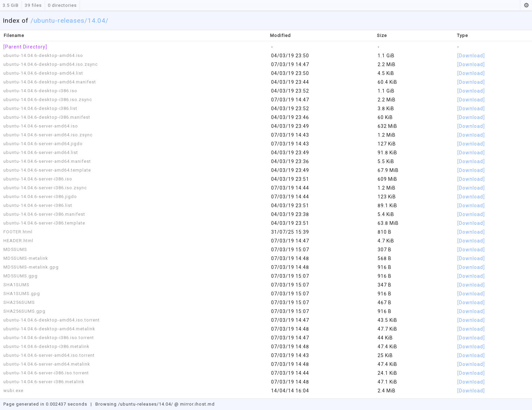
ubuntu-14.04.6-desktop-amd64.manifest (50, 82)
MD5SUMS (15, 249)
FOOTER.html (18, 232)
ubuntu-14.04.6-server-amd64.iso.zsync (48, 135)
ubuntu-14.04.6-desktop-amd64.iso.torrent (52, 320)
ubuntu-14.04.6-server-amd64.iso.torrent (49, 355)
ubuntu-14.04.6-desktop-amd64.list (43, 73)
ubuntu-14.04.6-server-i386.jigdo (40, 197)
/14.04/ (97, 21)
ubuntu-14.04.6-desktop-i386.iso (40, 91)
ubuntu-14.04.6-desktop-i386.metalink (46, 346)
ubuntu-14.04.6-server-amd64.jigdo (43, 144)
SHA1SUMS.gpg (22, 294)
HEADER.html (18, 241)
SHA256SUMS (19, 302)
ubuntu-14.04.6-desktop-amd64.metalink (49, 329)
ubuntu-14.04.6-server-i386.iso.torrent (46, 373)
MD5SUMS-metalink (26, 258)
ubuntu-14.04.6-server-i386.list (38, 205)
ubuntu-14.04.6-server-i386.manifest (44, 214)
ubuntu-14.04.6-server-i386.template (44, 223)
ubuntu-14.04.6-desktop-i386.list (40, 108)
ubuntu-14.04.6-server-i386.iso (38, 179)
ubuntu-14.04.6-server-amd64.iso (41, 126)
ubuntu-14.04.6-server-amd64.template (47, 170)
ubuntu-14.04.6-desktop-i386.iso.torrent (49, 338)
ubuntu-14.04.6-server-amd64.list (41, 152)
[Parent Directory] (25, 47)
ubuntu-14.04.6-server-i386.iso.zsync (45, 188)
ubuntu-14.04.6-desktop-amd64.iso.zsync (51, 64)
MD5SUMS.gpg (21, 276)
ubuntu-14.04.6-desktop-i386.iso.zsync (48, 100)
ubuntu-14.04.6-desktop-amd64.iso (43, 55)
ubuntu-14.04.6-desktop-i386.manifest (47, 117)
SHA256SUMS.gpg (24, 311)
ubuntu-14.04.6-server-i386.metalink (44, 382)
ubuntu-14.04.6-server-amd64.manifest (47, 161)
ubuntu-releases (59, 21)
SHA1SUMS (16, 285)
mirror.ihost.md (197, 404)
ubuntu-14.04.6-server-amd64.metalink (47, 364)
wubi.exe (13, 391)
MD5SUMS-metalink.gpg (31, 267)
